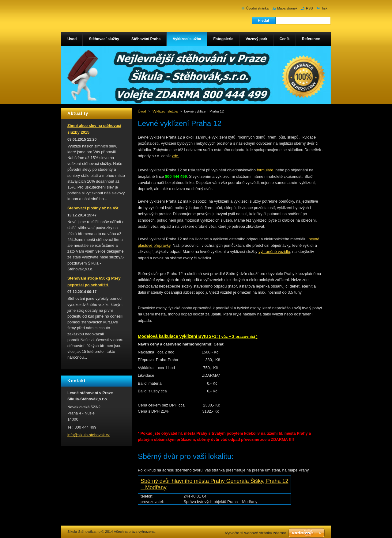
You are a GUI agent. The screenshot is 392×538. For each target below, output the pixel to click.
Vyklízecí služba (165, 111)
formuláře (266, 170)
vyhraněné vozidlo (274, 252)
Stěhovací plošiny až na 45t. (93, 208)
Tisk (324, 8)
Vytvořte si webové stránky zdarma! (256, 533)
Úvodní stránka (257, 8)
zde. (175, 156)
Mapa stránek (287, 8)
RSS (309, 8)
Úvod (142, 111)
